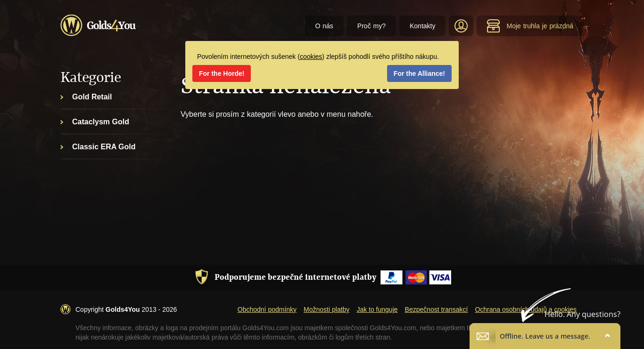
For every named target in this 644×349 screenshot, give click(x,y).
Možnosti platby (326, 309)
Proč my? (372, 26)
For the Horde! (222, 73)
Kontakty (422, 26)
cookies (311, 57)
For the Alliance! (419, 73)
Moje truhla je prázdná (530, 26)
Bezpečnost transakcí (437, 309)
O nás (324, 26)
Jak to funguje (377, 309)
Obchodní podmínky (267, 309)
